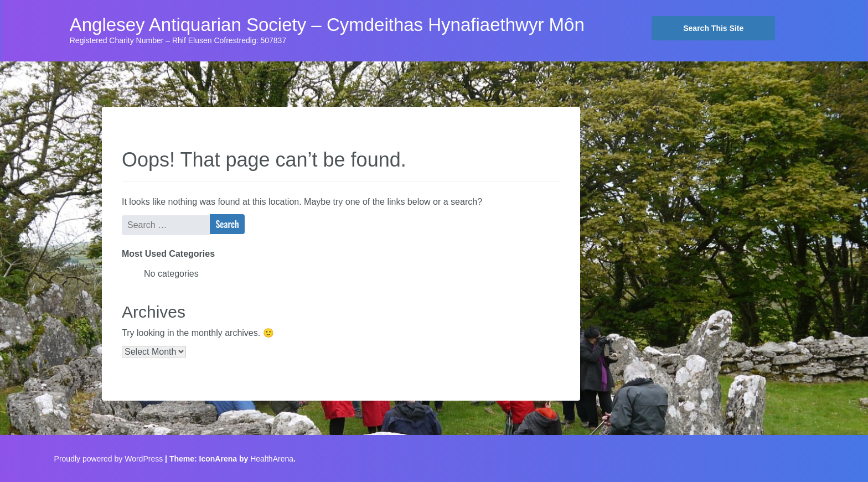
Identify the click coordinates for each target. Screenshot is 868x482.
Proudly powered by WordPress (109, 459)
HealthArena (272, 459)
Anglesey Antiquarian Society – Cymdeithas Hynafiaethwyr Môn (327, 25)
